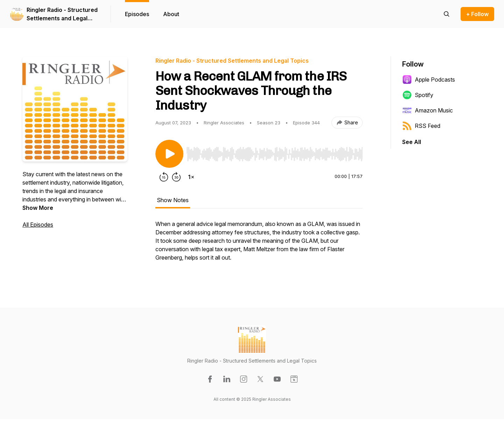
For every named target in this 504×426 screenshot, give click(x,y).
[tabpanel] (259, 244)
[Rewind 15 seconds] (164, 177)
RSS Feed (421, 126)
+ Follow (477, 14)
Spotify (418, 95)
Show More (38, 208)
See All (412, 142)
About (171, 14)
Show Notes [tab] (173, 200)
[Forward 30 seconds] (176, 177)
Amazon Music (428, 110)
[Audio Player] (274, 152)
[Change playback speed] (191, 177)
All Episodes (38, 225)
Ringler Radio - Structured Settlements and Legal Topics (62, 14)
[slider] (274, 154)
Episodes (137, 14)
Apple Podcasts (429, 80)
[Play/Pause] (169, 154)
